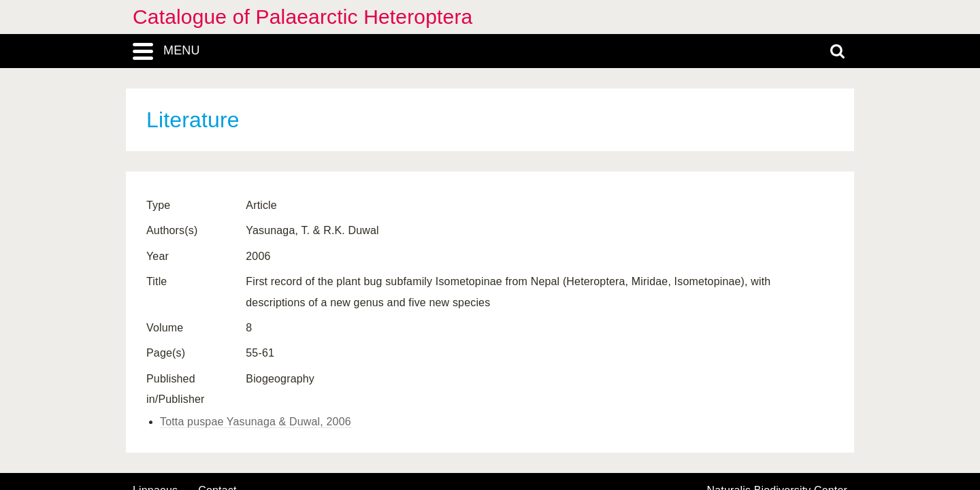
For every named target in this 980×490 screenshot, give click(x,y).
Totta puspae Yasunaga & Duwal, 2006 (256, 422)
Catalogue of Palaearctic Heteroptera (303, 17)
